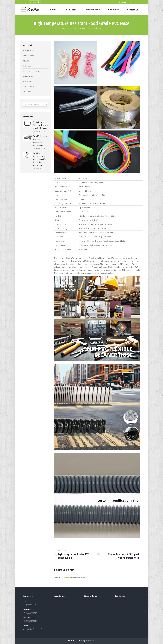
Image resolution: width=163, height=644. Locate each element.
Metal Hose (28, 61)
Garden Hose (28, 87)
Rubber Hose (28, 56)
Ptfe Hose (27, 92)
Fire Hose (27, 81)
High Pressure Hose (31, 71)
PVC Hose (27, 66)
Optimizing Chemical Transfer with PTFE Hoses (41, 125)
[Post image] (27, 124)
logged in (67, 577)
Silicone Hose (28, 51)
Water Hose (28, 76)
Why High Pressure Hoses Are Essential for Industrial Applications (40, 159)
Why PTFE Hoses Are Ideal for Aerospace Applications (40, 141)
